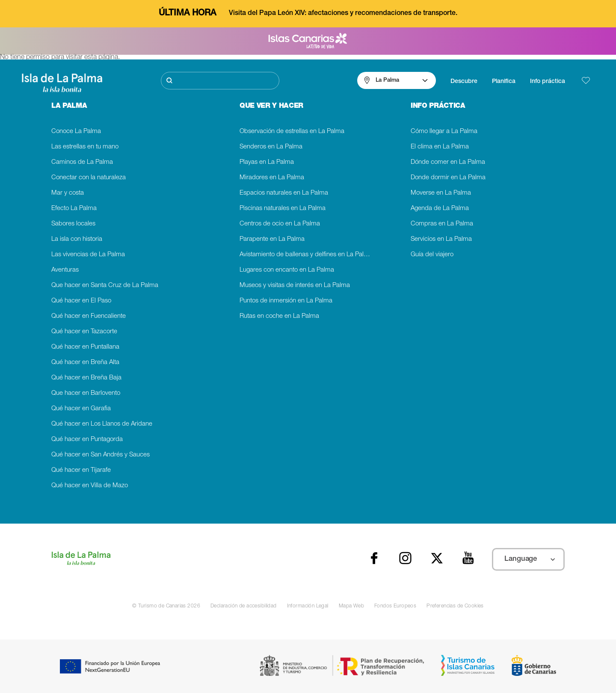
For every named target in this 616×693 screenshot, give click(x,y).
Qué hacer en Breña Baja (86, 378)
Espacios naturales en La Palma (284, 193)
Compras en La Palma (442, 224)
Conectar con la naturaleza (89, 178)
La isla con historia (77, 239)
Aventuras (65, 270)
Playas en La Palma (267, 162)
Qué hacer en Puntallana (85, 347)
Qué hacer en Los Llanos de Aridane (102, 424)
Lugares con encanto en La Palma (287, 270)
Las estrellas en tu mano (85, 147)
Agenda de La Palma (440, 209)
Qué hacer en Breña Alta (85, 363)
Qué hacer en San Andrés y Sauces (101, 455)
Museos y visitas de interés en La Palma (295, 286)
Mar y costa (68, 193)
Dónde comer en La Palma (448, 162)
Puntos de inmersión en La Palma (286, 301)
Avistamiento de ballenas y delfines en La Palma (306, 255)
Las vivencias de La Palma (88, 255)
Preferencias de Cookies (455, 606)
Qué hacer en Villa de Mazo (90, 486)
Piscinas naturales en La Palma (283, 209)
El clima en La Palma (440, 147)
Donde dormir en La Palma (448, 178)
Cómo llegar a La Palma (444, 132)
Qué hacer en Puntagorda (87, 440)
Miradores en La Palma (272, 178)
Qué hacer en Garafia (81, 409)
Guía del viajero (432, 255)
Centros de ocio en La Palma (280, 224)
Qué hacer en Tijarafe (81, 470)
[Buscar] (220, 81)
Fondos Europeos (395, 606)
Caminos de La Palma (82, 162)
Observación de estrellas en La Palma (292, 132)
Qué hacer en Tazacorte (84, 332)
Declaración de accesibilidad (244, 606)
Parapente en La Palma (272, 239)
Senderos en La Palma (271, 147)
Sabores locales (73, 224)
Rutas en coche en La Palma (279, 316)
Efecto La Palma (74, 209)
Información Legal (308, 606)
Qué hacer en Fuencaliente (89, 316)
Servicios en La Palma (441, 239)
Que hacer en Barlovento (86, 393)
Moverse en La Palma (441, 193)
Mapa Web (351, 606)
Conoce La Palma (76, 132)
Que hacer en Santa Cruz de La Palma (105, 286)
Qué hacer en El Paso (81, 301)
